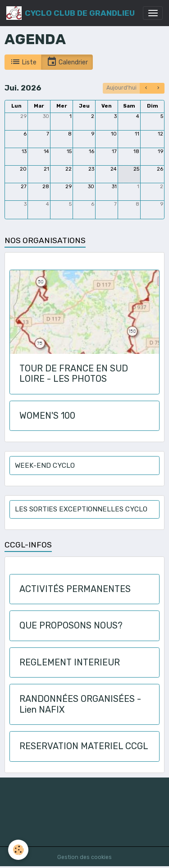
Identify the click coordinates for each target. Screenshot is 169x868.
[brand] (71, 13)
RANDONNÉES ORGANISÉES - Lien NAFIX (80, 704)
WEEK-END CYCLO (45, 466)
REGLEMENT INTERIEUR (70, 662)
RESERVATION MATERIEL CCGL (84, 746)
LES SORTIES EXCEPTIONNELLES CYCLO (81, 509)
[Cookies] (18, 850)
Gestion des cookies (84, 857)
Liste (23, 62)
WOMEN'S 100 (47, 416)
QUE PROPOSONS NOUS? (71, 626)
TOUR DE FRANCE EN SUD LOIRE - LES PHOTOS (74, 374)
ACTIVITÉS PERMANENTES (75, 589)
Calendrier (67, 62)
